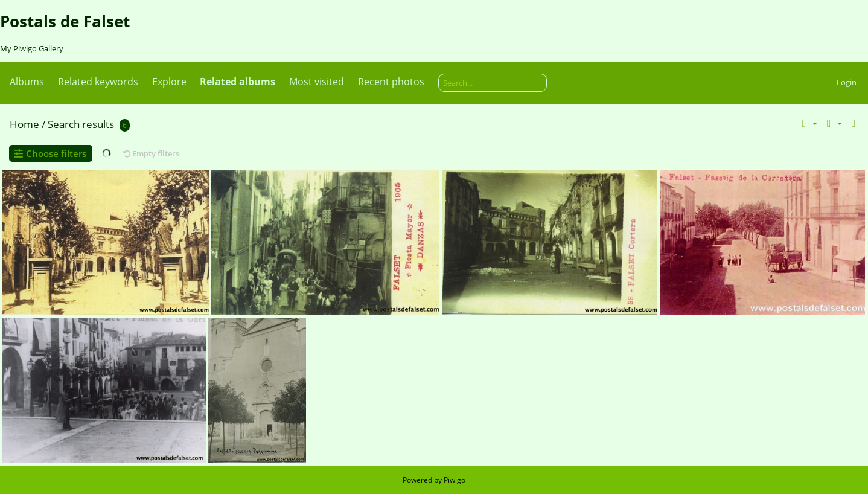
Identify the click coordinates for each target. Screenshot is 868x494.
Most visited (317, 82)
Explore (169, 82)
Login (847, 82)
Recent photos (391, 82)
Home (24, 124)
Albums (27, 82)
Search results (81, 124)
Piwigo (455, 480)
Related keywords (98, 82)
